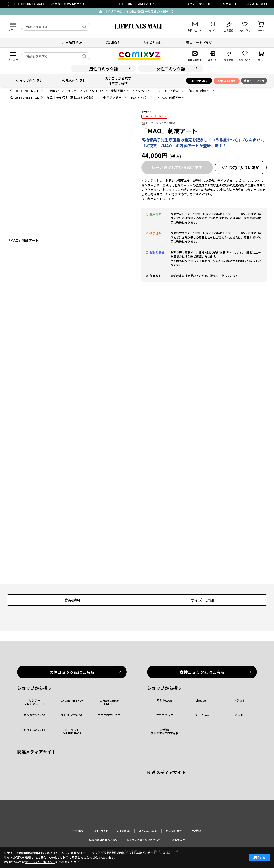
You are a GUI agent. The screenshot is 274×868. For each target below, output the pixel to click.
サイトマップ (177, 840)
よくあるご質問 (257, 4)
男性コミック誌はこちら (72, 672)
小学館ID (196, 831)
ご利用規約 (124, 831)
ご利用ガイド (229, 4)
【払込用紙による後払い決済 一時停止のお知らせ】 (140, 11)
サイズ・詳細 (202, 600)
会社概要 (78, 831)
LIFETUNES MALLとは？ (137, 4)
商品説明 (72, 600)
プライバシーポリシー (40, 862)
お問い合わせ (174, 831)
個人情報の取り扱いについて (144, 840)
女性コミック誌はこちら (202, 672)
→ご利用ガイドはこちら (158, 199)
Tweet (146, 112)
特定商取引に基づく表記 (103, 840)
